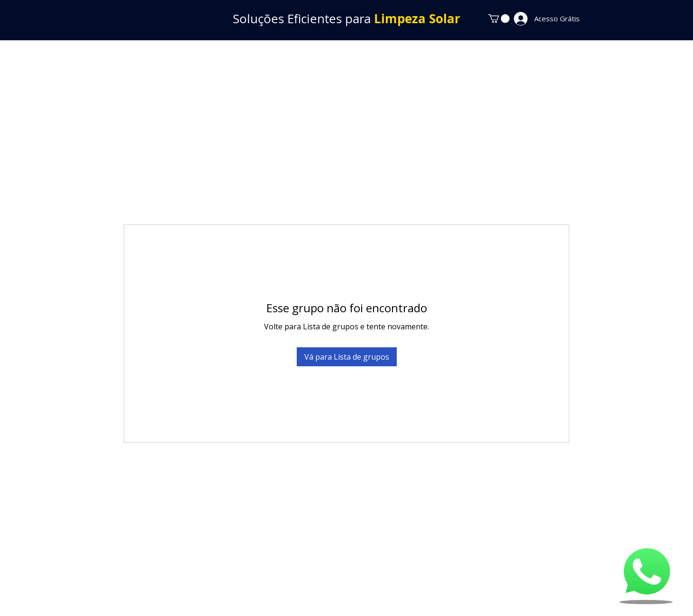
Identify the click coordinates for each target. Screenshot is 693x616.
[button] (499, 18)
